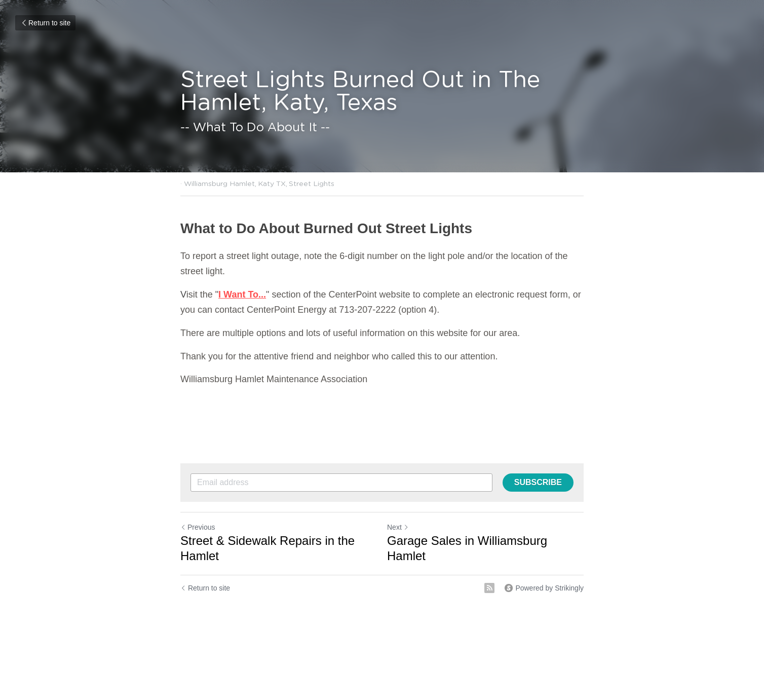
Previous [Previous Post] (198, 527)
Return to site (45, 23)
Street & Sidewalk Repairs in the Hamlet (268, 548)
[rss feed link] (489, 588)
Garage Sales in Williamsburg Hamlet (467, 548)
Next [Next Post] (398, 527)
